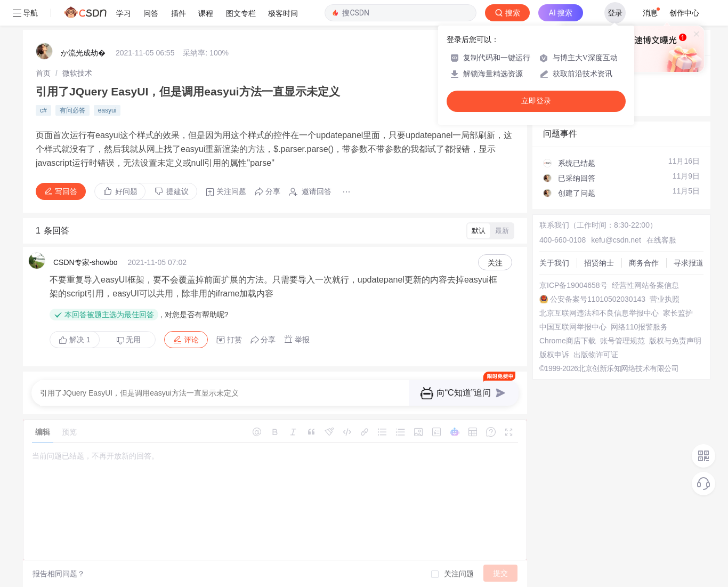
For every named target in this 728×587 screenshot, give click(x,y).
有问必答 (72, 110)
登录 (615, 13)
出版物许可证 (596, 355)
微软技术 (77, 73)
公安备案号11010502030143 (598, 299)
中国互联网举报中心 (573, 327)
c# (43, 110)
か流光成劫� (83, 53)
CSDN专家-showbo (86, 262)
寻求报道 (689, 263)
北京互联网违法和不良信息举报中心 (599, 313)
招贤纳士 (599, 263)
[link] (43, 73)
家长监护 (678, 313)
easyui (107, 110)
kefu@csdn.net (616, 240)
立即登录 (536, 101)
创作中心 (684, 13)
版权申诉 (554, 355)
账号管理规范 (622, 341)
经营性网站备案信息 (645, 285)
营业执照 (665, 299)
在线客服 (661, 240)
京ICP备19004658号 (573, 285)
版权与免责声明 (675, 341)
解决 (75, 340)
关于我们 (554, 263)
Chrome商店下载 (568, 341)
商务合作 (644, 263)
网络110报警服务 (639, 327)
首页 (43, 73)
